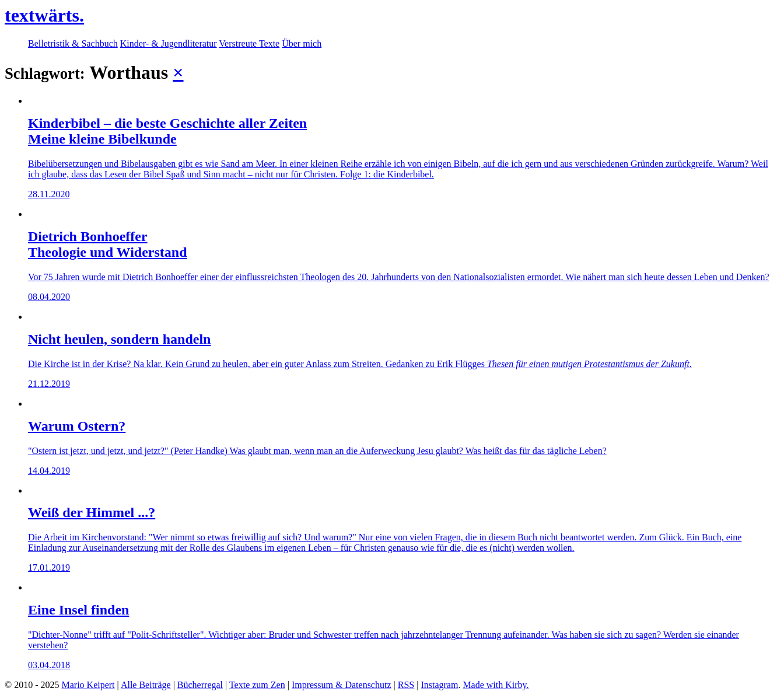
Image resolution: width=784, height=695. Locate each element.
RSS (406, 685)
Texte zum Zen (257, 685)
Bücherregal (200, 685)
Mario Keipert (88, 685)
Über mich (302, 43)
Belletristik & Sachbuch (73, 43)
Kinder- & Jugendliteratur (169, 43)
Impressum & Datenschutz (342, 685)
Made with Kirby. (496, 685)
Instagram (439, 685)
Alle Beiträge (146, 685)
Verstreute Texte (249, 43)
